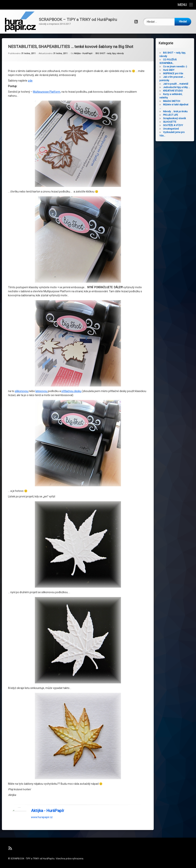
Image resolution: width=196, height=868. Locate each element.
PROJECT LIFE (175, 115)
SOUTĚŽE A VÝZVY (178, 125)
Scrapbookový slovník (179, 118)
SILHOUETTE (174, 122)
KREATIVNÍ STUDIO (178, 91)
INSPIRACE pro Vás (178, 74)
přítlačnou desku (71, 291)
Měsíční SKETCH (176, 101)
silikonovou (22, 291)
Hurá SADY (174, 70)
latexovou (42, 291)
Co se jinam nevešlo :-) (180, 67)
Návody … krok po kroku (180, 111)
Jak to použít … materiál (180, 84)
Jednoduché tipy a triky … (181, 87)
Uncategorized (176, 129)
